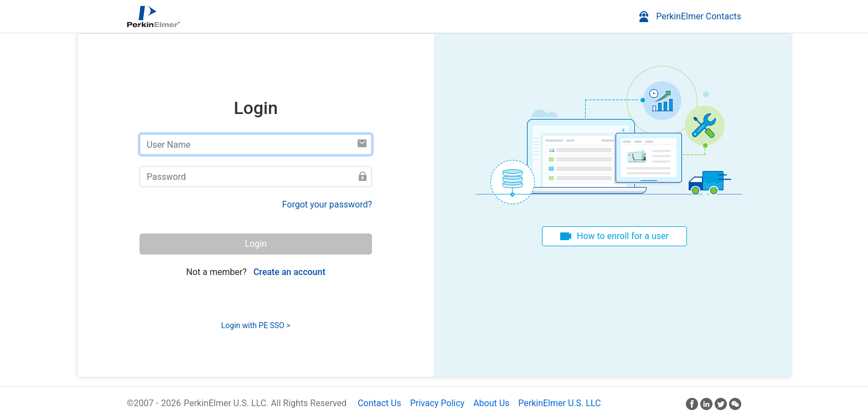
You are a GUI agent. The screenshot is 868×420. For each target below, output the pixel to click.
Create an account (290, 272)
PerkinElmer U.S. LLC (559, 403)
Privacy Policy (438, 403)
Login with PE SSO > (256, 325)
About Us (491, 403)
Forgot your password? (327, 204)
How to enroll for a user (623, 236)
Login (255, 244)
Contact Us (379, 403)
